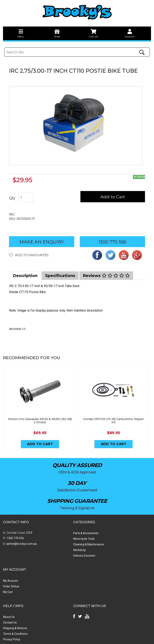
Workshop (57, 545)
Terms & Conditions (15, 593)
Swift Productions (57, 639)
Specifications (60, 276)
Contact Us (10, 582)
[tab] (25, 276)
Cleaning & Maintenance (66, 540)
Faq (5, 604)
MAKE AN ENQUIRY (42, 242)
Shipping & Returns (15, 587)
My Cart (104, 540)
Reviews (106, 276)
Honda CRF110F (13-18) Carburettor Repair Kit (114, 415)
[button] (29, 255)
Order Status (107, 534)
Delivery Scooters (62, 551)
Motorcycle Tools (62, 534)
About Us (9, 576)
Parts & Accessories (64, 528)
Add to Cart (115, 197)
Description (25, 276)
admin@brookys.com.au (21, 539)
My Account (107, 528)
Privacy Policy (12, 599)
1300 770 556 (112, 242)
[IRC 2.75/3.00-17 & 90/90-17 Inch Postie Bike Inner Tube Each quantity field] (26, 198)
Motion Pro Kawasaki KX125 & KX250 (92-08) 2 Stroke (40, 415)
